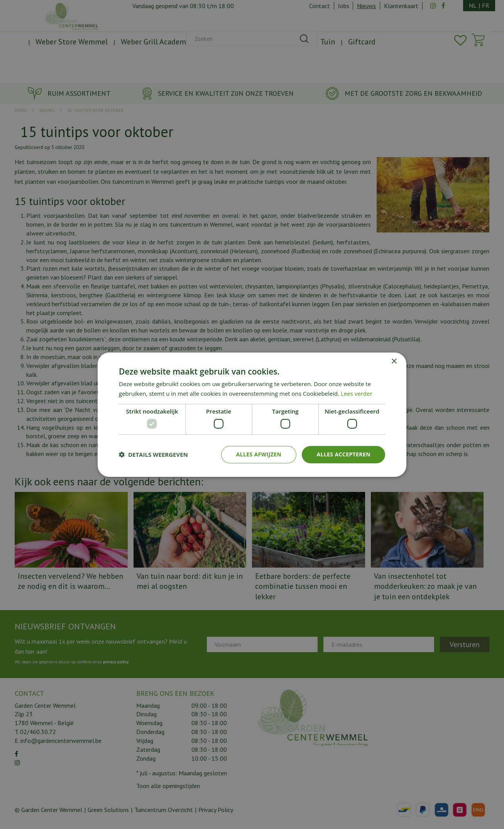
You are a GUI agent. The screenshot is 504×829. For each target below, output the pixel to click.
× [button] (394, 361)
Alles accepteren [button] (343, 454)
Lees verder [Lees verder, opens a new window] (357, 393)
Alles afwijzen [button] (259, 454)
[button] (153, 454)
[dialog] (252, 414)
